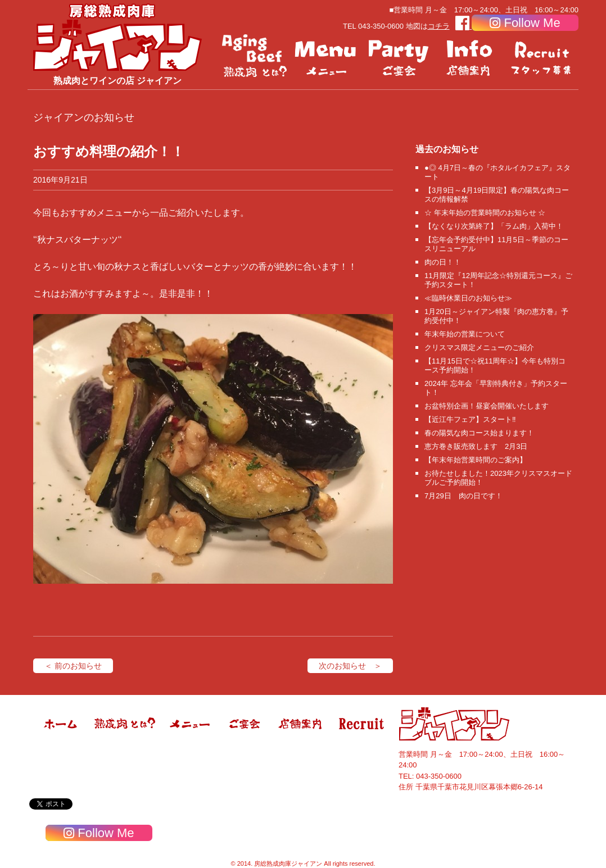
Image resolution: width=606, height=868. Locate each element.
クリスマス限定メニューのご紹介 (479, 347)
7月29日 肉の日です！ (463, 496)
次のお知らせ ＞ (350, 666)
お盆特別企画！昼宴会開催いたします (487, 406)
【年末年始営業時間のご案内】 (476, 460)
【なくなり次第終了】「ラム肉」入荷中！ (494, 226)
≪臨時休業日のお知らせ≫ (468, 298)
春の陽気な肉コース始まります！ (479, 433)
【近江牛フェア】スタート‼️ (470, 419)
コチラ (439, 26)
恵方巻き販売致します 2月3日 (476, 446)
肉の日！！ (443, 262)
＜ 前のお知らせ (73, 666)
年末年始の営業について (465, 334)
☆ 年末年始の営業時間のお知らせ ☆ (485, 213)
